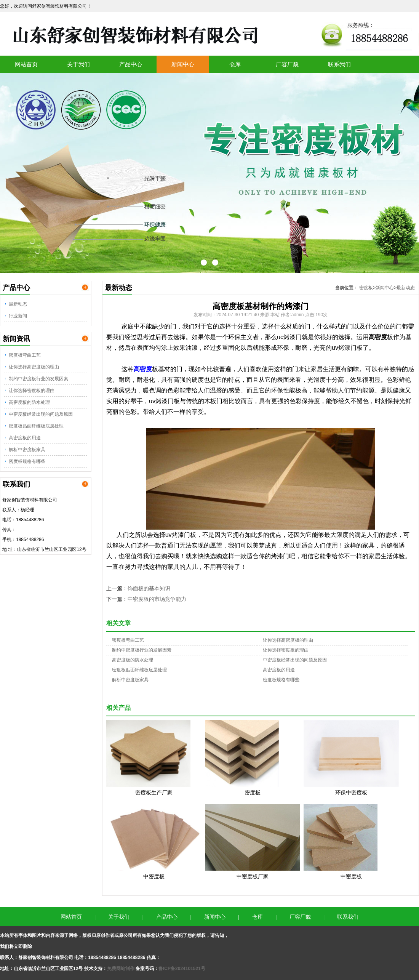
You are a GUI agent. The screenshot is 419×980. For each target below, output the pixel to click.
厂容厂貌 (287, 64)
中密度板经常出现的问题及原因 (41, 414)
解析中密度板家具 (27, 450)
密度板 (366, 288)
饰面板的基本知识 (149, 588)
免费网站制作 (121, 969)
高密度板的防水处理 (29, 402)
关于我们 (78, 64)
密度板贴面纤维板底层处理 (36, 426)
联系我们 (339, 64)
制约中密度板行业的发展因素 (38, 379)
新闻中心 (183, 64)
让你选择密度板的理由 (32, 391)
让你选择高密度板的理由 (34, 367)
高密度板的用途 (25, 438)
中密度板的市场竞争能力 (157, 599)
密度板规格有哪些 (27, 461)
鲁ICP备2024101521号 (182, 969)
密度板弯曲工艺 (25, 355)
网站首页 (26, 64)
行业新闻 (18, 316)
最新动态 (18, 304)
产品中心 (131, 64)
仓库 (235, 64)
